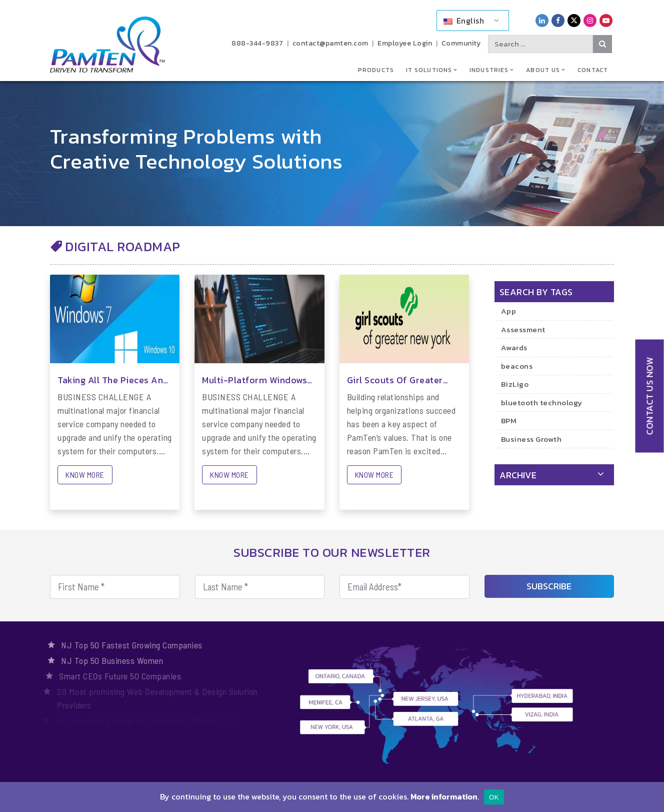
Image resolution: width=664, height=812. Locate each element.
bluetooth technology (542, 402)
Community (461, 43)
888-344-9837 (257, 43)
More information (444, 796)
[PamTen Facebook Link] (558, 20)
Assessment (523, 329)
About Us (543, 70)
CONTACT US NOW (650, 396)
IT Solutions (429, 70)
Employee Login (405, 43)
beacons (517, 366)
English (464, 21)
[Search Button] (603, 44)
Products (376, 70)
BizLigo (515, 384)
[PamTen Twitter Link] (574, 20)
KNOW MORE (85, 475)
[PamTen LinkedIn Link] (542, 20)
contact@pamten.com (330, 43)
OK (494, 797)
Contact (593, 70)
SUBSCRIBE (549, 586)
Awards (514, 347)
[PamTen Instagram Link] (590, 20)
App (509, 311)
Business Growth (531, 439)
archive (518, 475)
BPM (509, 421)
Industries (489, 70)
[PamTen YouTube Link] (606, 20)
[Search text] (540, 44)
